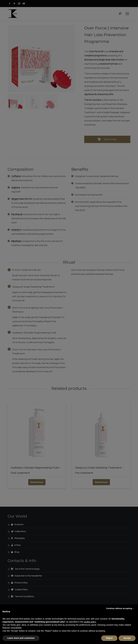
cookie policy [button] (90, 622)
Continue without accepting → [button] (120, 608)
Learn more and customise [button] (21, 638)
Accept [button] (127, 638)
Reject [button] (109, 638)
